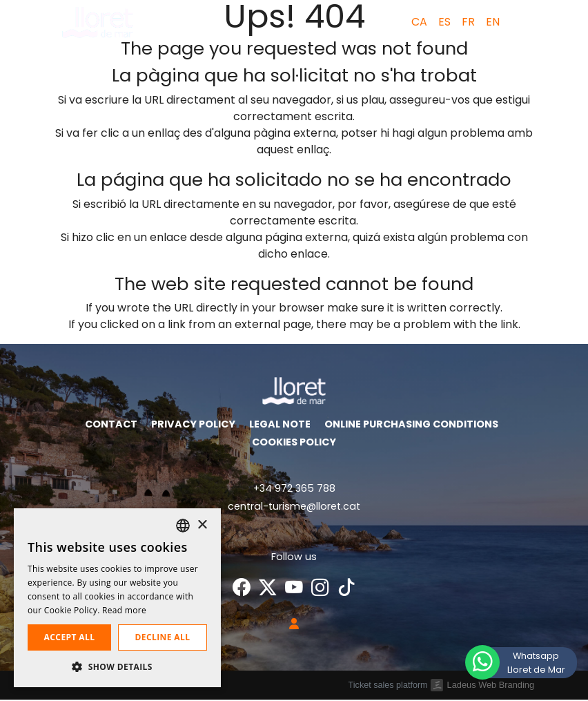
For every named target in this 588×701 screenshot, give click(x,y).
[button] (522, 22)
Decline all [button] (163, 637)
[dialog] (117, 598)
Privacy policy (193, 425)
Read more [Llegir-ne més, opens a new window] (124, 610)
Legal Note (280, 425)
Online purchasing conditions (411, 425)
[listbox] (183, 526)
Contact (111, 425)
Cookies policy (294, 443)
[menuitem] (416, 22)
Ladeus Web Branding (491, 685)
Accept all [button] (70, 637)
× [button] (202, 525)
